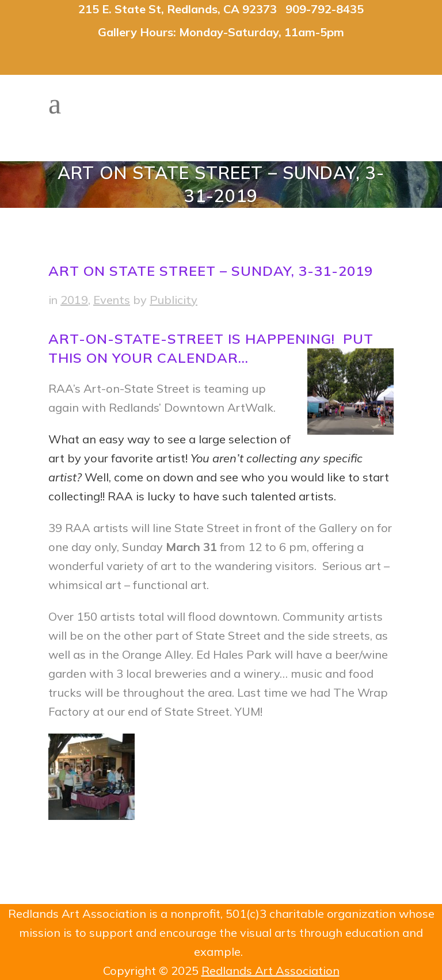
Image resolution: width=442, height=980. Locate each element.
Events (112, 300)
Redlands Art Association (270, 970)
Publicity (174, 300)
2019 (74, 300)
